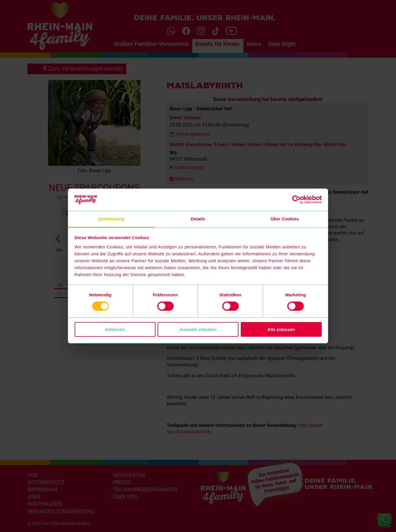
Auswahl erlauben (198, 329)
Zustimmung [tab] (111, 219)
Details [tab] (198, 219)
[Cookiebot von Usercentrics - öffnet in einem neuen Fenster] (296, 200)
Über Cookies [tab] (285, 219)
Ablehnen (115, 329)
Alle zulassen (281, 329)
